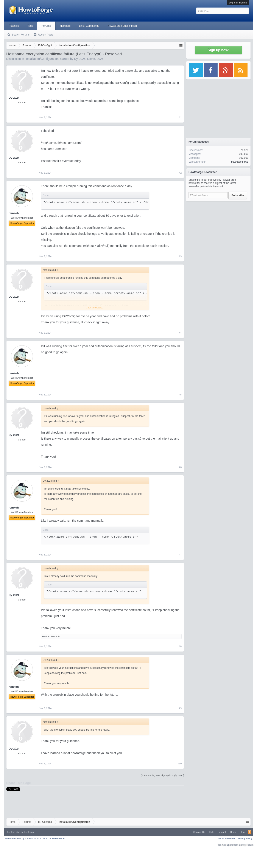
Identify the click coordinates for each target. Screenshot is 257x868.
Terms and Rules (227, 838)
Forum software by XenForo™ (35, 838)
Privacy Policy (245, 838)
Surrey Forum (246, 845)
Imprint (222, 832)
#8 (180, 646)
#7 (180, 555)
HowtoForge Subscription (122, 26)
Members (65, 26)
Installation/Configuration (42, 59)
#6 (180, 467)
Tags (30, 26)
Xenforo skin (13, 832)
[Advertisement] (218, 230)
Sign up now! (218, 50)
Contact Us (199, 832)
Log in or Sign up (238, 3)
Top (243, 832)
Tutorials (14, 26)
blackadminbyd (240, 162)
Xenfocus (29, 832)
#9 (180, 708)
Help (212, 832)
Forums (46, 26)
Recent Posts (46, 35)
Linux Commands (89, 26)
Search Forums (21, 35)
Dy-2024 (80, 59)
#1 (180, 117)
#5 (180, 395)
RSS (249, 832)
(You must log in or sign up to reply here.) (162, 775)
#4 (180, 333)
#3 (180, 256)
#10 (180, 764)
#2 (180, 173)
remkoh (46, 636)
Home (233, 832)
